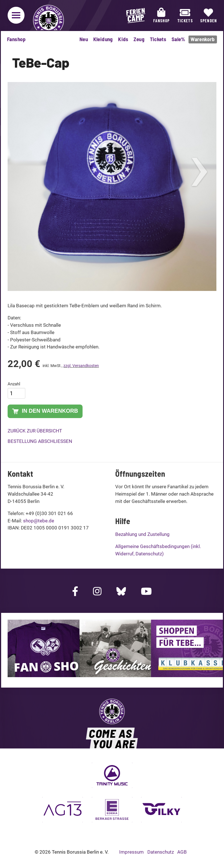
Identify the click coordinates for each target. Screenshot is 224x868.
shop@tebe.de (39, 521)
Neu (84, 39)
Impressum (131, 852)
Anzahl (14, 384)
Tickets (158, 39)
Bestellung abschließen (40, 441)
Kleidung (103, 39)
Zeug (139, 39)
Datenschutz (161, 852)
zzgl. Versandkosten (81, 366)
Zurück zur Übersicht (35, 430)
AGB (182, 852)
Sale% (178, 39)
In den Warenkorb (45, 411)
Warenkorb (203, 39)
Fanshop (16, 39)
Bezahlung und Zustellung (142, 534)
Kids (123, 39)
